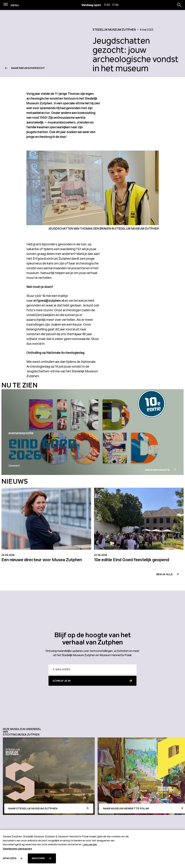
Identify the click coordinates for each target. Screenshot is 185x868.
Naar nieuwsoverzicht (28, 68)
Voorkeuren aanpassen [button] (17, 849)
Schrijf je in (62, 681)
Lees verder (90, 844)
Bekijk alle (165, 574)
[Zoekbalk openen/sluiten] (179, 5)
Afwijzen (10, 858)
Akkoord (38, 858)
